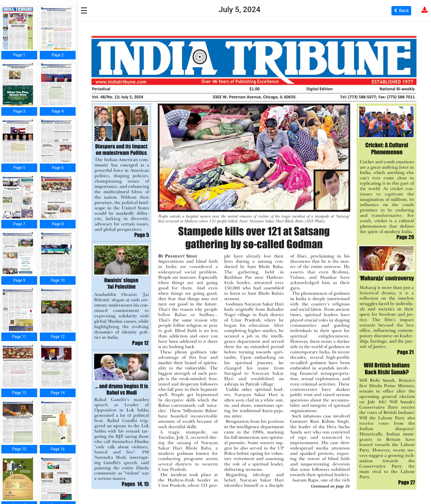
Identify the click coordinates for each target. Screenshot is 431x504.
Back (401, 11)
